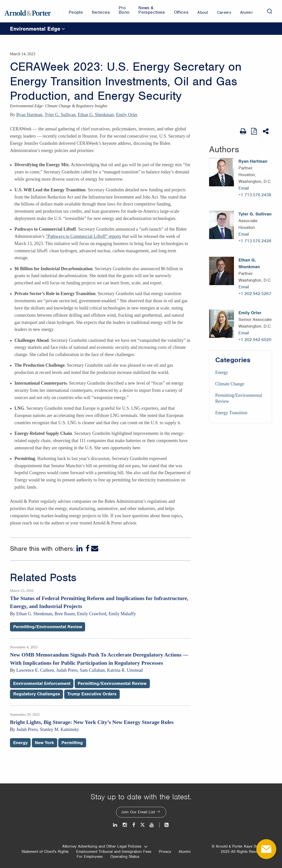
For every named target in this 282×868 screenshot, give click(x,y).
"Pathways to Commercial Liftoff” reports (83, 236)
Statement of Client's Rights (45, 852)
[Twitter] (142, 825)
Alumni (185, 852)
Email (244, 188)
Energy (222, 372)
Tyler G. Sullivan (60, 115)
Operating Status (125, 857)
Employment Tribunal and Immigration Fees (114, 852)
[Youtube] (152, 825)
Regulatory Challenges (37, 694)
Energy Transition (231, 413)
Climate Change (230, 384)
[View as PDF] (254, 131)
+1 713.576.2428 (255, 241)
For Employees (90, 857)
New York (44, 743)
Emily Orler (127, 115)
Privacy (165, 852)
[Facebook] (87, 548)
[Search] (270, 11)
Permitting (72, 743)
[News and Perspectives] (164, 825)
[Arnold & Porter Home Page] (28, 11)
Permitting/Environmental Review (48, 627)
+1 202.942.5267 (255, 294)
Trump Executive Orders (92, 694)
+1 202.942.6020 (255, 340)
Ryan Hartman (29, 115)
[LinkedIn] (80, 548)
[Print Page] (243, 131)
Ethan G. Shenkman (96, 115)
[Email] (95, 548)
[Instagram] (125, 825)
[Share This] (266, 131)
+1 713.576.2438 (255, 195)
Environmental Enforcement (42, 683)
